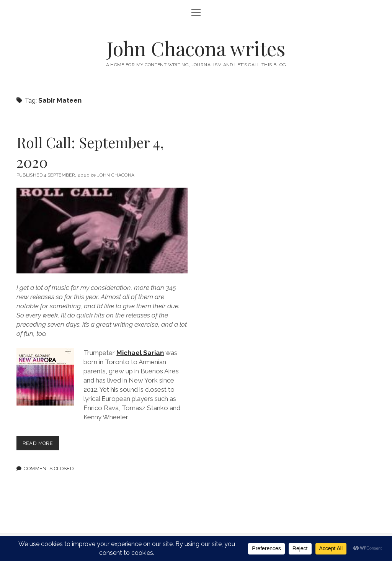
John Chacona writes (196, 48)
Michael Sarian (140, 353)
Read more (41, 445)
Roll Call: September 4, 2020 (90, 152)
